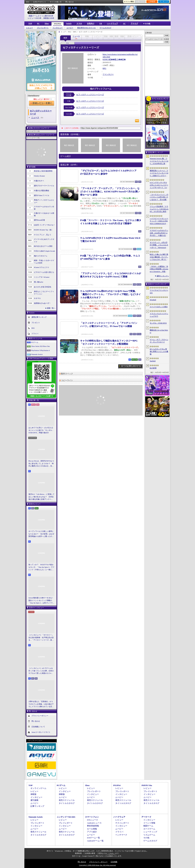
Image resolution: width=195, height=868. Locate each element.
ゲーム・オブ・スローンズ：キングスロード (159, 341)
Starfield (153, 361)
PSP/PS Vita (147, 785)
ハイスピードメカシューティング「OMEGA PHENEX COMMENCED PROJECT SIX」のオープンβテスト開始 (159, 221)
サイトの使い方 (56, 2)
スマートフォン (92, 817)
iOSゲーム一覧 (93, 838)
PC (38, 24)
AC (124, 24)
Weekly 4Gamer (39, 176)
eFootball (153, 300)
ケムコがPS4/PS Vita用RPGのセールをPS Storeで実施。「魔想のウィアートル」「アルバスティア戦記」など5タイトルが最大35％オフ (110, 294)
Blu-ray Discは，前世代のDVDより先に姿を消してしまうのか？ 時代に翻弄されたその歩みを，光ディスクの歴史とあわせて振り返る (41, 464)
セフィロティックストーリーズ (90, 95)
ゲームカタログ (105, 28)
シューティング (150, 832)
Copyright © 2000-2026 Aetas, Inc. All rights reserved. (97, 865)
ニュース (35, 117)
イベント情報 (149, 823)
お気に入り (140, 2)
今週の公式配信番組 (42, 191)
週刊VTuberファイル (42, 195)
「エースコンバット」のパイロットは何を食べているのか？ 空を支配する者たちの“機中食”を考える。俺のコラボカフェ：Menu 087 (159, 197)
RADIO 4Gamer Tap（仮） (43, 230)
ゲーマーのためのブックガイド (44, 241)
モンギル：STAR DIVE (158, 323)
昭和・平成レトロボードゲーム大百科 (44, 262)
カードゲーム (149, 829)
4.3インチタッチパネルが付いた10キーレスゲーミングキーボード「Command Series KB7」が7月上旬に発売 (159, 185)
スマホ (79, 24)
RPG (104, 68)
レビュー (30, 28)
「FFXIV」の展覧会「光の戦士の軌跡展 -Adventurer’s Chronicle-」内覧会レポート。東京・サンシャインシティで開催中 (159, 269)
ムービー (70, 28)
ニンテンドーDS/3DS (66, 817)
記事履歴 (152, 2)
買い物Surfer (39, 282)
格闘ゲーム (148, 826)
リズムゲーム (149, 835)
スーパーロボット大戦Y (159, 307)
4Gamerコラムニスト (42, 267)
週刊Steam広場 (39, 220)
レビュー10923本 (35, 18)
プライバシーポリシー (40, 715)
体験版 (33, 794)
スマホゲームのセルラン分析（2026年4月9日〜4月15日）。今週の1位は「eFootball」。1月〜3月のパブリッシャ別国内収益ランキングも (159, 233)
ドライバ (35, 333)
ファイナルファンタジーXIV (159, 291)
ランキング (164, 2)
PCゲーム (35, 342)
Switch (69, 24)
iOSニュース (92, 820)
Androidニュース (94, 823)
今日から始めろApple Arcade (44, 251)
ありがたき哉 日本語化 (43, 287)
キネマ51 (37, 298)
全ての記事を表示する (131, 366)
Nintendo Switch (37, 354)
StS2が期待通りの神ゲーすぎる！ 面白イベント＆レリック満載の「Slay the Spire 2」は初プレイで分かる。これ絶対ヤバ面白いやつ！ (41, 601)
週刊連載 (34, 800)
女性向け (91, 24)
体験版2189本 (49, 18)
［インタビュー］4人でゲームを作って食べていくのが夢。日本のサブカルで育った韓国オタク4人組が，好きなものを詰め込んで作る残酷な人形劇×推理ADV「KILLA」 (41, 671)
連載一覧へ (51, 308)
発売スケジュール (67, 800)
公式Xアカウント (40, 2)
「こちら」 (111, 853)
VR (101, 24)
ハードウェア (112, 24)
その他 (146, 838)
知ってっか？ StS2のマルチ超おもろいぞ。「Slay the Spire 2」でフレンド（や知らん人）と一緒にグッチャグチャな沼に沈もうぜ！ (41, 567)
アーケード (146, 817)
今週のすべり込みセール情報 (44, 214)
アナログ (134, 24)
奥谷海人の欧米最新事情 (43, 171)
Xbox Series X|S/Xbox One (41, 346)
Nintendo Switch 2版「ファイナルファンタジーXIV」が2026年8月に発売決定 (159, 161)
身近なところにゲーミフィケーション (44, 293)
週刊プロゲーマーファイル (44, 186)
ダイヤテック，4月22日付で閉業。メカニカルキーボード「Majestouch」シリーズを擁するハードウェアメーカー (159, 245)
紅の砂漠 (153, 368)
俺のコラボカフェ (41, 256)
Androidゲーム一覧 (95, 841)
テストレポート (122, 823)
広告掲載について (38, 726)
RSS (28, 2)
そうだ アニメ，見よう (43, 235)
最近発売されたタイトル (86, 28)
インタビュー (58, 28)
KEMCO (106, 59)
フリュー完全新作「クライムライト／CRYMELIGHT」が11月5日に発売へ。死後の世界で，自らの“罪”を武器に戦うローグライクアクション (159, 209)
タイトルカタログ (67, 803)
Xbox (47, 24)
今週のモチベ (39, 181)
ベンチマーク (121, 835)
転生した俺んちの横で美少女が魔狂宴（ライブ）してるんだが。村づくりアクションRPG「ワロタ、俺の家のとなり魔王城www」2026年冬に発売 (159, 257)
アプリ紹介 (92, 832)
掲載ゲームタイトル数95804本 (41, 16)
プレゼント (36, 322)
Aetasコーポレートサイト (41, 732)
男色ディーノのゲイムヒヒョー (44, 201)
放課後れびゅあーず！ (42, 303)
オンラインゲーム (38, 788)
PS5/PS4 (58, 24)
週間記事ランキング (39, 317)
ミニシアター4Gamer (42, 277)
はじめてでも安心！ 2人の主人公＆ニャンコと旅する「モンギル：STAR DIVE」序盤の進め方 (41, 430)
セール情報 (92, 829)
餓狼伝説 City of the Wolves (159, 331)
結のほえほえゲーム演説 (43, 246)
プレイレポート (43, 28)
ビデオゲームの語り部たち (44, 272)
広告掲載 (114, 862)
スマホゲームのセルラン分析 (44, 208)
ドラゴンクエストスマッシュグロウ (159, 315)
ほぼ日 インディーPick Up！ (44, 225)
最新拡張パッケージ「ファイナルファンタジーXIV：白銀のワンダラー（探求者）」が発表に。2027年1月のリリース (159, 173)
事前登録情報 (93, 826)
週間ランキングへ (163, 276)
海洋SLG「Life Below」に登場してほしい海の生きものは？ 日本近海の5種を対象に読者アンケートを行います (41, 497)
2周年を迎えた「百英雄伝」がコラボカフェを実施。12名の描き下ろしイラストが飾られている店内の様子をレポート (41, 704)
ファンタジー (108, 74)
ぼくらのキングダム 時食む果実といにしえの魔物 (159, 351)
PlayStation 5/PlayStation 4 (40, 350)
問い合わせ (70, 2)
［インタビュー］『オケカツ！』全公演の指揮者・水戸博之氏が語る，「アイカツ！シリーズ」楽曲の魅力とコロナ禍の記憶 (41, 638)
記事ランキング (37, 806)
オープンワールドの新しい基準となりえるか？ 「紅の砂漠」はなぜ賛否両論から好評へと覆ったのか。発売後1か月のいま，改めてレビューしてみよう (41, 534)
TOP (30, 24)
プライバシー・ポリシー (98, 862)
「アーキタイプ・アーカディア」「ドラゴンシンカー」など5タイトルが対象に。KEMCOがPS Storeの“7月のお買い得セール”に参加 (110, 192)
